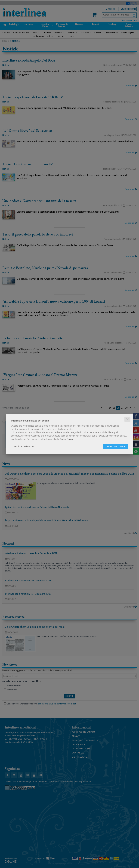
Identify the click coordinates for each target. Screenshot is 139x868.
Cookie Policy (66, 439)
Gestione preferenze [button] (24, 446)
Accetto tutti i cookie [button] (116, 446)
